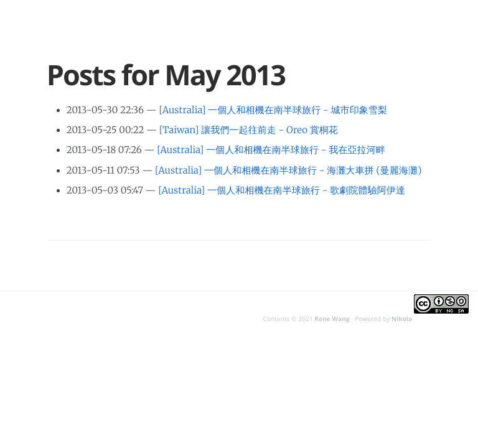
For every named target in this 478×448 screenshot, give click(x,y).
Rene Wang (332, 319)
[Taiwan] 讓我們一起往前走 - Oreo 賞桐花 (249, 130)
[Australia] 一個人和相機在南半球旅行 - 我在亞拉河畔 (271, 150)
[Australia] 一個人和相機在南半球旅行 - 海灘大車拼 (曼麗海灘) (288, 171)
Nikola (402, 319)
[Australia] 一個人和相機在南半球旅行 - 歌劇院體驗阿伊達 (282, 191)
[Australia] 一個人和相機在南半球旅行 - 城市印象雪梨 (273, 110)
